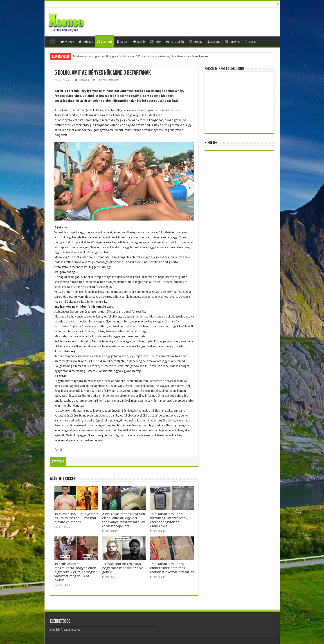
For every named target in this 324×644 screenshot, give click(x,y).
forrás (58, 450)
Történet (232, 42)
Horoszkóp (175, 42)
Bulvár (139, 42)
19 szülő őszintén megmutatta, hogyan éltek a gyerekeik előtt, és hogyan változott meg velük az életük (76, 572)
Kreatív (196, 42)
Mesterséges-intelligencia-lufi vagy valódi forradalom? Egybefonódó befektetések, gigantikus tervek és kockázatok (141, 56)
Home (53, 41)
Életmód (105, 42)
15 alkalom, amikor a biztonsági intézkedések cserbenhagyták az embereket (169, 520)
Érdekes (86, 42)
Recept (214, 42)
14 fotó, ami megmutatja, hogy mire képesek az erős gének (123, 568)
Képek (123, 42)
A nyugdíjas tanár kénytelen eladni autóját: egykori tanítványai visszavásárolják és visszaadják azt (124, 520)
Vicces (251, 42)
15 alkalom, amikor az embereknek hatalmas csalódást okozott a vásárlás (172, 568)
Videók (68, 42)
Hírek (156, 42)
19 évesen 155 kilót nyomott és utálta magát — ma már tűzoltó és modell (76, 518)
